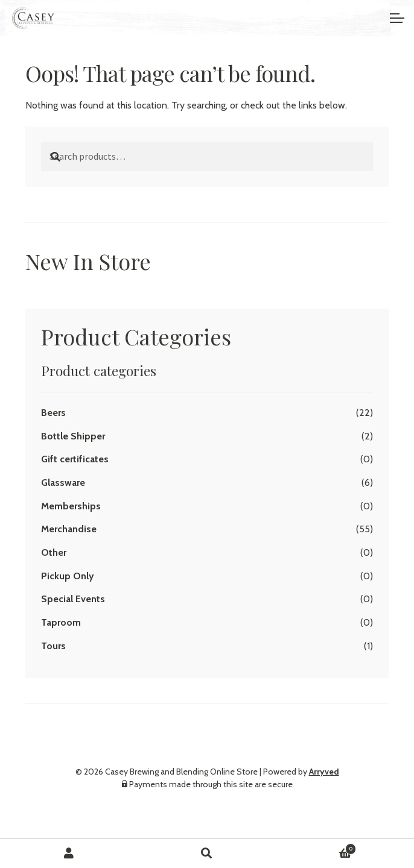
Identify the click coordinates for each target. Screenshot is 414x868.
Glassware (63, 483)
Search (207, 854)
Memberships (71, 506)
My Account (69, 854)
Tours (53, 646)
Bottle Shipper (73, 436)
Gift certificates (75, 459)
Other (54, 552)
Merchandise (69, 529)
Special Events (73, 599)
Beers (53, 413)
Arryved (324, 772)
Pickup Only (68, 576)
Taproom (61, 622)
